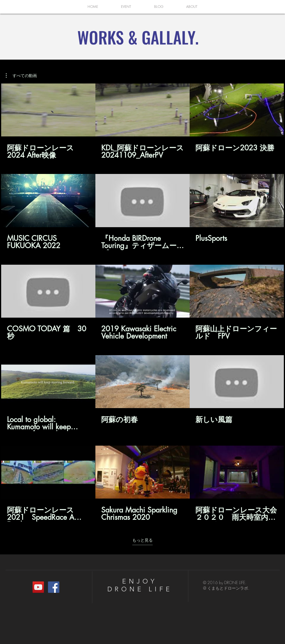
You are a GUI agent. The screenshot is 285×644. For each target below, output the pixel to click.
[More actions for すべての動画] (21, 76)
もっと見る (142, 540)
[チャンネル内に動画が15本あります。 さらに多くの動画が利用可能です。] (142, 303)
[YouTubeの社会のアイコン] (38, 587)
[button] (21, 76)
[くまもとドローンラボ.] (54, 587)
